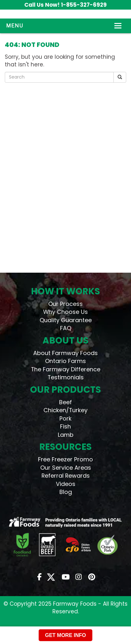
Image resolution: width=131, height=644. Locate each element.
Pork (65, 418)
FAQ (66, 328)
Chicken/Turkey (65, 410)
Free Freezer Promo (65, 459)
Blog (66, 492)
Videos (66, 484)
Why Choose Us (65, 312)
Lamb (66, 435)
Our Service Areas (66, 468)
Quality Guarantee (66, 320)
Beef (65, 402)
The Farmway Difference (66, 369)
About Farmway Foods (65, 353)
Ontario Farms (65, 361)
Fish (65, 426)
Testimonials (66, 377)
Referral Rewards (66, 476)
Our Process (65, 304)
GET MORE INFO (65, 635)
